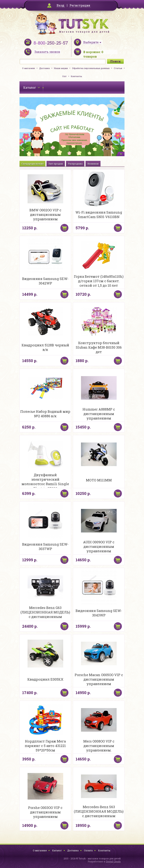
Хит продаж (56, 164)
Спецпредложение (32, 164)
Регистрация (80, 5)
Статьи (118, 68)
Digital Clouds (113, 861)
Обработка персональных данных (91, 68)
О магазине (28, 68)
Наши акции (61, 68)
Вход (60, 5)
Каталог (57, 850)
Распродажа (75, 164)
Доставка (44, 68)
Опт (64, 76)
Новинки (93, 164)
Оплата (88, 850)
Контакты (76, 76)
